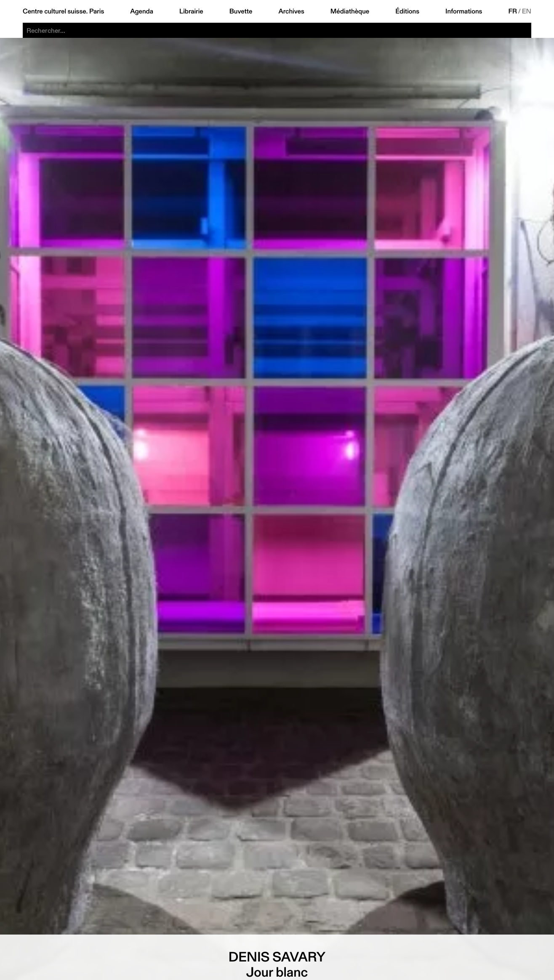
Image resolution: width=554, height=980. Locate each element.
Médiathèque (350, 11)
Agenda (142, 11)
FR (513, 11)
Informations (464, 11)
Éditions (407, 11)
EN (527, 11)
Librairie (191, 11)
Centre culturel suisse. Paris (63, 11)
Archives (291, 11)
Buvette (241, 11)
